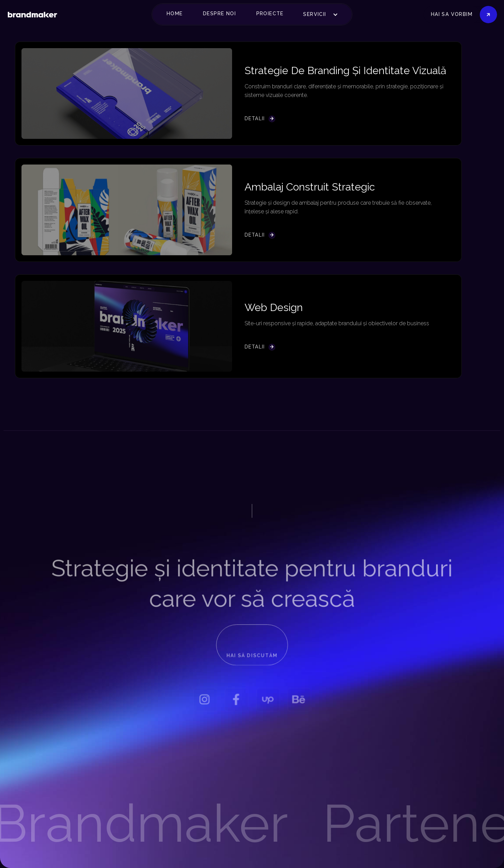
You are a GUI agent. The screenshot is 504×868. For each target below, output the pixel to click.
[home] (32, 14)
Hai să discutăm (252, 658)
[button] (177, 14)
